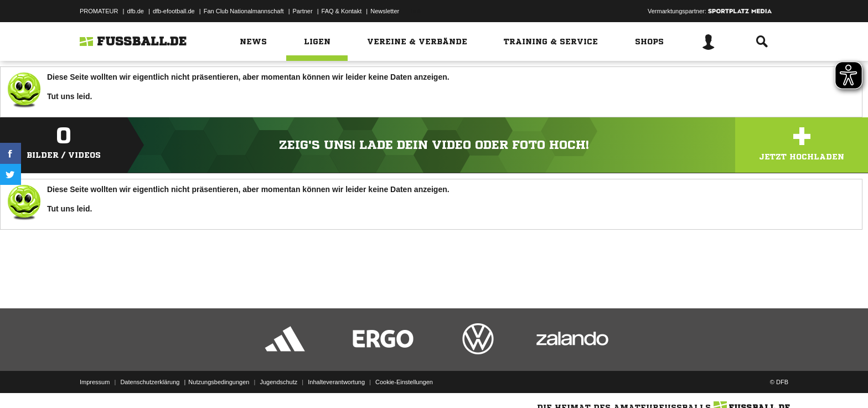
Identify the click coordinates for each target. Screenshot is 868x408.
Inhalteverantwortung (336, 382)
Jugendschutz (278, 382)
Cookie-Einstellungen (404, 382)
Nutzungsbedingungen (219, 382)
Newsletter (385, 11)
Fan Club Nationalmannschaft (244, 11)
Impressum (95, 382)
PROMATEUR (99, 11)
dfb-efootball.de (174, 11)
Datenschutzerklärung (150, 382)
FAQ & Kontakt (342, 11)
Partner (303, 11)
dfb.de (135, 11)
